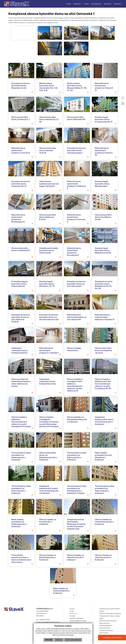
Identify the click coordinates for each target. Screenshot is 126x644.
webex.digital (116, 641)
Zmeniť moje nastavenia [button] (73, 640)
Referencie (74, 618)
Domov (72, 613)
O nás (72, 615)
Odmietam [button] (59, 640)
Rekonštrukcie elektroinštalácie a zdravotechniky (106, 629)
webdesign (107, 641)
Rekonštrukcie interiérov (108, 625)
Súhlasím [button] (49, 640)
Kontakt (72, 620)
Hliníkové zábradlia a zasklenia (110, 618)
